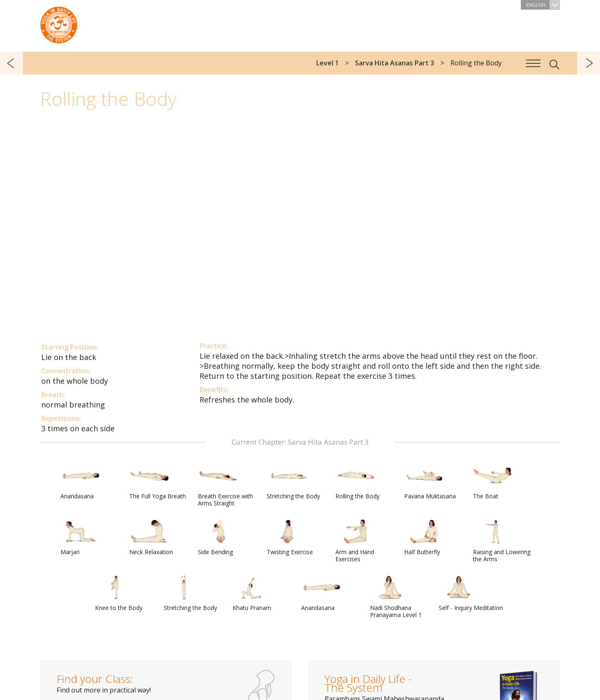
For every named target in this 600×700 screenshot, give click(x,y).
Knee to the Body (119, 593)
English (543, 5)
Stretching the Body (293, 482)
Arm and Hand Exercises (355, 541)
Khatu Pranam (252, 593)
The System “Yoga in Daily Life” (59, 23)
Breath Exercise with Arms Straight (225, 485)
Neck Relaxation (151, 537)
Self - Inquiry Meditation (471, 593)
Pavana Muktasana (430, 482)
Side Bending (218, 537)
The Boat (493, 482)
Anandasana (80, 482)
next (589, 63)
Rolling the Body (357, 482)
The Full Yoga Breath (157, 482)
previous (11, 63)
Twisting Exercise (290, 537)
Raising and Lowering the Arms (502, 541)
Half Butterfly (424, 537)
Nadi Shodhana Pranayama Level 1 (396, 597)
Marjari (80, 537)
